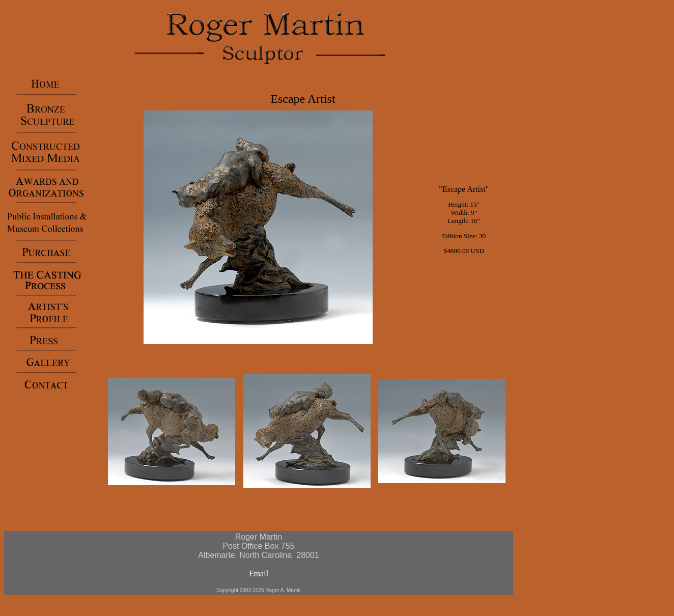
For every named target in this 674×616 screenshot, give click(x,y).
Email (259, 573)
